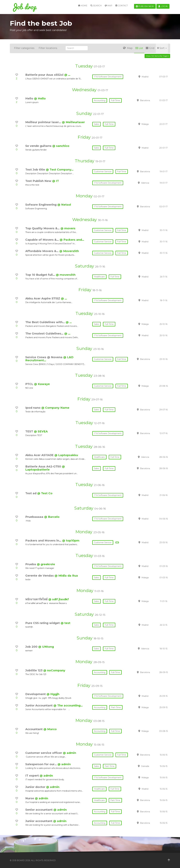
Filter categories (24, 48)
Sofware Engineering (41, 205)
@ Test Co (45, 493)
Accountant (34, 729)
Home (83, 6)
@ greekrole (46, 564)
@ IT (56, 181)
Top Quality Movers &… (43, 228)
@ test (65, 623)
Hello (30, 98)
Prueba (31, 564)
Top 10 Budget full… (41, 275)
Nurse (30, 798)
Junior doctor (36, 787)
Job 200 (32, 647)
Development (36, 694)
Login (163, 6)
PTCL (30, 384)
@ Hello (40, 98)
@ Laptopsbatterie (45, 468)
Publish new (145, 6)
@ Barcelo (52, 517)
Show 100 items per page (157, 56)
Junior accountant (39, 821)
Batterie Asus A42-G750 (44, 466)
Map (108, 6)
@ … (67, 75)
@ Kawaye (42, 384)
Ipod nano (33, 408)
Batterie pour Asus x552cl (45, 75)
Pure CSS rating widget (43, 623)
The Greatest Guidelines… (45, 334)
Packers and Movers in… (44, 541)
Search (96, 6)
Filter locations (48, 48)
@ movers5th (66, 275)
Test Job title (36, 170)
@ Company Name (55, 408)
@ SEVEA (41, 431)
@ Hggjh (53, 694)
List (139, 48)
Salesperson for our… (41, 764)
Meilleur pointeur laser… (44, 122)
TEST (30, 431)
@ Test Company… (60, 170)
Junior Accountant (39, 705)
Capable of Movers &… (42, 240)
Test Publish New (39, 181)
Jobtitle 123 (34, 670)
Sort (162, 48)
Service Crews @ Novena (44, 357)
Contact (121, 6)
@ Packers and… (72, 240)
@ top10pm (71, 541)
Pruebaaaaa (35, 517)
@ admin (69, 753)
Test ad (31, 493)
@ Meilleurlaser (73, 122)
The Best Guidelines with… (45, 322)
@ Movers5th (69, 251)
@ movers (68, 228)
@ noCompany (54, 670)
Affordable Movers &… (42, 251)
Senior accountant (39, 810)
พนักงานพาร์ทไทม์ (37, 599)
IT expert (32, 776)
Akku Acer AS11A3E (40, 455)
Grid (150, 48)
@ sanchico (61, 146)
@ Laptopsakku (66, 455)
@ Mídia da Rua (66, 576)
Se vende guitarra (39, 146)
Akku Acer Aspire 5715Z (43, 298)
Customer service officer (44, 753)
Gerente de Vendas (40, 576)
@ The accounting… (68, 705)
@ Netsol (64, 205)
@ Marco (50, 729)
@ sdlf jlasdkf (59, 599)
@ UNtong (46, 647)
